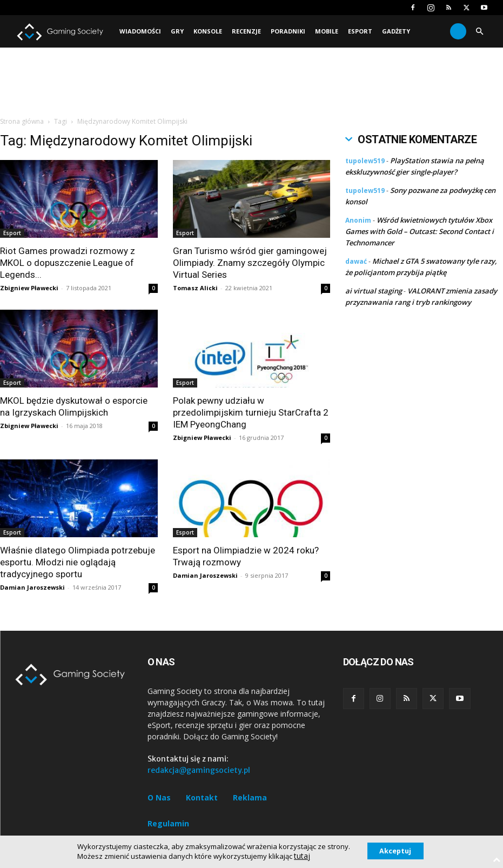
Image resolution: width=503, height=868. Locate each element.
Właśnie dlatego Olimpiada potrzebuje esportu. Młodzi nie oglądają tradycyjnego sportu (78, 562)
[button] (479, 32)
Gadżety (396, 31)
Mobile (327, 31)
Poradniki (288, 31)
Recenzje (246, 31)
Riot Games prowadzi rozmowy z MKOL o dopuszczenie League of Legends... (68, 263)
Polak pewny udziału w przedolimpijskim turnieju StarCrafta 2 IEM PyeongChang (251, 412)
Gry (177, 31)
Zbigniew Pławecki (29, 288)
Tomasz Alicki (195, 288)
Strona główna (22, 121)
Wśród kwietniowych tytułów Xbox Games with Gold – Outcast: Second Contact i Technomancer (420, 231)
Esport (360, 31)
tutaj (296, 856)
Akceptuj (395, 851)
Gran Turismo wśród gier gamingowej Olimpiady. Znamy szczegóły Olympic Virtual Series (250, 263)
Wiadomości (140, 31)
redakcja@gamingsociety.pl (199, 770)
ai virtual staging (374, 291)
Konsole (208, 31)
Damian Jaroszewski (32, 587)
